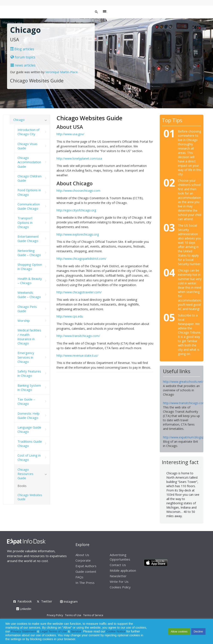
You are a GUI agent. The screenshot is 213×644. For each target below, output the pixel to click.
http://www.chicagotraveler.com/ (79, 292)
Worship (24, 321)
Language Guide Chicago (29, 429)
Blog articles (22, 49)
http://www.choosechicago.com (78, 191)
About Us (82, 555)
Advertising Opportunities (120, 557)
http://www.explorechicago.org (78, 234)
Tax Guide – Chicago (26, 401)
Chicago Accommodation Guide (29, 162)
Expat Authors (86, 566)
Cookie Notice (116, 631)
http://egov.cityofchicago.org (76, 210)
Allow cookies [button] (179, 631)
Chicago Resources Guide (25, 474)
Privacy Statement (23, 631)
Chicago (19, 120)
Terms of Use (73, 615)
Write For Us (119, 582)
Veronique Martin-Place (61, 72)
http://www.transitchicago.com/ (78, 336)
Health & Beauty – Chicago (30, 281)
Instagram (69, 602)
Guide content (86, 571)
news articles (23, 65)
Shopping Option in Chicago (30, 267)
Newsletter (118, 576)
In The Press (85, 583)
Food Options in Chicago (29, 192)
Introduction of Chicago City (28, 132)
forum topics (23, 57)
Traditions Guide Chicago (30, 444)
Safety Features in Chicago (29, 373)
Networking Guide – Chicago (29, 253)
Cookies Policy (120, 587)
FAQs (79, 577)
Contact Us (118, 565)
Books (22, 486)
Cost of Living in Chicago (29, 457)
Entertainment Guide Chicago (28, 239)
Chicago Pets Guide (27, 309)
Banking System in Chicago (29, 387)
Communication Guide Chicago (29, 206)
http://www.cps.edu (70, 316)
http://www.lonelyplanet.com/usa (79, 158)
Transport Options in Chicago (25, 222)
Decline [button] (198, 631)
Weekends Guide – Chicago (29, 295)
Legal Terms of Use (53, 631)
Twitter (47, 601)
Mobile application (123, 570)
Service (76, 631)
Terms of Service (93, 615)
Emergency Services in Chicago (26, 357)
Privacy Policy (55, 615)
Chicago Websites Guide (30, 497)
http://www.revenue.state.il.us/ (77, 355)
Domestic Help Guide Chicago (29, 415)
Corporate (83, 560)
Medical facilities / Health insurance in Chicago (29, 337)
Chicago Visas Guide (27, 146)
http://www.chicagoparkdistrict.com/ (81, 259)
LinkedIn (24, 609)
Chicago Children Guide (30, 178)
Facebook (25, 601)
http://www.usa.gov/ (70, 134)
